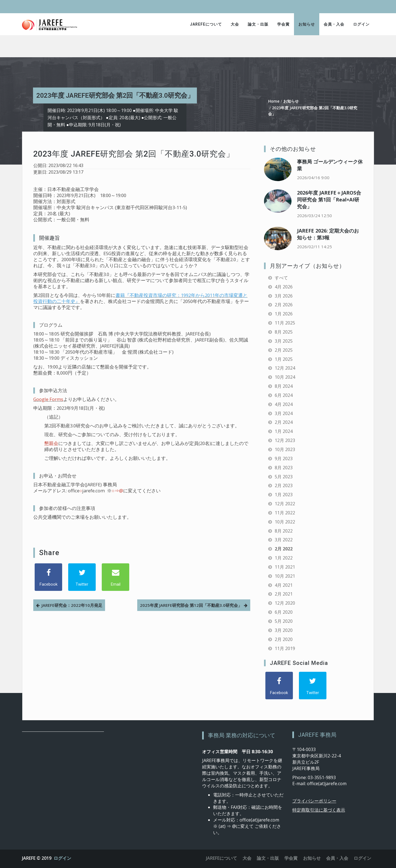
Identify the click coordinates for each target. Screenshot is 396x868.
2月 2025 (284, 350)
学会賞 (283, 24)
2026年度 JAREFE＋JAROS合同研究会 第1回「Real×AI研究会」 (329, 200)
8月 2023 (284, 468)
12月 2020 (285, 603)
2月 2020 (284, 639)
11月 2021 (285, 567)
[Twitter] (82, 577)
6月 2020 (284, 612)
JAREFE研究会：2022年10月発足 (72, 605)
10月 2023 (285, 449)
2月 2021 (284, 594)
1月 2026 (284, 314)
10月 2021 (285, 576)
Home (274, 101)
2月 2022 (284, 549)
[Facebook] (48, 577)
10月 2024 (285, 377)
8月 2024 (284, 386)
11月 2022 (285, 513)
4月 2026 (284, 287)
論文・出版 (258, 24)
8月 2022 (284, 531)
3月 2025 (284, 341)
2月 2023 (284, 485)
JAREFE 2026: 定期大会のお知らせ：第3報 (328, 234)
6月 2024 (284, 395)
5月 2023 (284, 477)
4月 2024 (284, 404)
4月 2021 (284, 585)
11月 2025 (285, 323)
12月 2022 (285, 504)
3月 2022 (284, 540)
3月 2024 (284, 413)
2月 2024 (284, 422)
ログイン (361, 24)
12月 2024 (285, 368)
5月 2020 (284, 621)
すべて (281, 278)
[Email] (116, 577)
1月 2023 (284, 495)
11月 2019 (285, 648)
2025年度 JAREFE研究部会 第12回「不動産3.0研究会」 (191, 605)
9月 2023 (284, 458)
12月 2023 (285, 440)
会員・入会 (334, 24)
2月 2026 (284, 305)
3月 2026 (284, 296)
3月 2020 (284, 630)
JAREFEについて (206, 24)
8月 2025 (284, 332)
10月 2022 (285, 522)
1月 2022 (284, 558)
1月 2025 (284, 359)
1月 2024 (284, 431)
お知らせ (307, 24)
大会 (235, 24)
